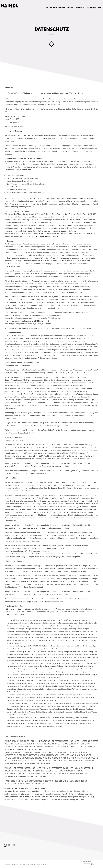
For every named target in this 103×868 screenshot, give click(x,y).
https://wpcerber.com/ (27, 228)
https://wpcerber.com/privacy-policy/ (46, 237)
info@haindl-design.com (14, 131)
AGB (100, 7)
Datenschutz (91, 7)
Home (46, 7)
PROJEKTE (62, 7)
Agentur (53, 7)
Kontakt (71, 7)
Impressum (80, 7)
